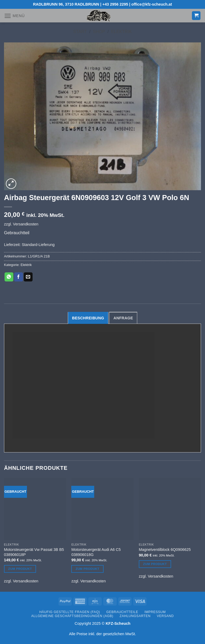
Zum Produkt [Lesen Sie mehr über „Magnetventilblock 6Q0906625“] (155, 564)
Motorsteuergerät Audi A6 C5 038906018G (96, 552)
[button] (14, 16)
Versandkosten (26, 224)
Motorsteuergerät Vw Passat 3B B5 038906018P (34, 552)
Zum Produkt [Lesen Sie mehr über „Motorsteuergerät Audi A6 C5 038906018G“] (87, 569)
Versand (165, 616)
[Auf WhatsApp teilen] (9, 277)
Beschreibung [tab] (88, 318)
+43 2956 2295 (115, 4)
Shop (99, 32)
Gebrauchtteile (122, 612)
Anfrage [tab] (123, 318)
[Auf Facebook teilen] (19, 277)
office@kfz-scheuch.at (152, 4)
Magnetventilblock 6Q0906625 (165, 550)
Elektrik (121, 32)
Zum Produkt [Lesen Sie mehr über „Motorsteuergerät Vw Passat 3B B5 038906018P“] (20, 569)
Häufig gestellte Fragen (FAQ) (70, 612)
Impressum (155, 612)
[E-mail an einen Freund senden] (28, 277)
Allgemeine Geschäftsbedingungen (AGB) (72, 616)
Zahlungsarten (135, 616)
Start (80, 32)
